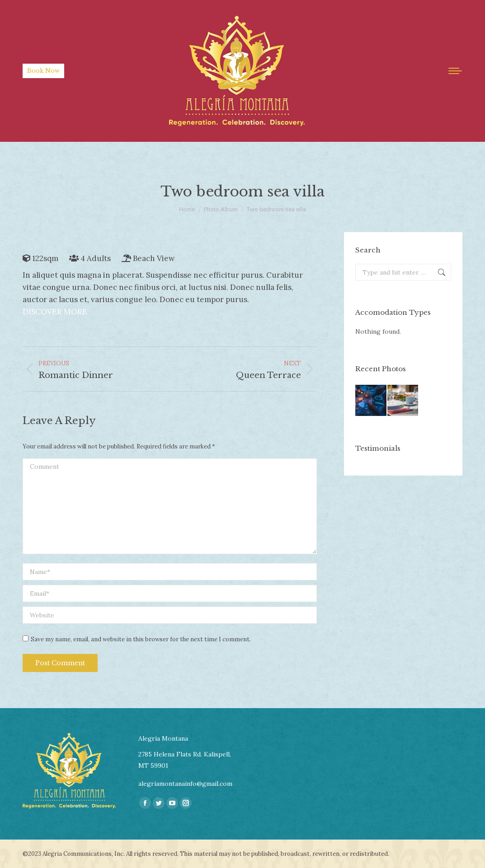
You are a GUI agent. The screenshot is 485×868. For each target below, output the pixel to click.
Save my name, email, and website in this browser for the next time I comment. (141, 639)
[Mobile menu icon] (455, 71)
